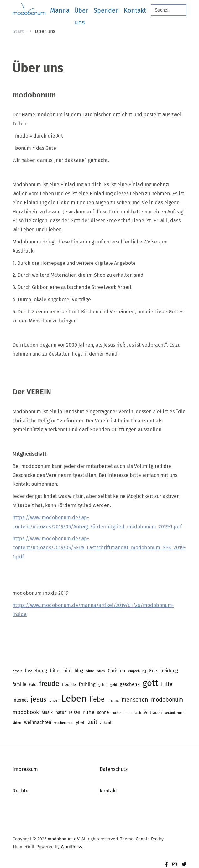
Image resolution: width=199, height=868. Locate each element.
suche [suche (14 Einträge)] (116, 713)
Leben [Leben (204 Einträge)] (74, 699)
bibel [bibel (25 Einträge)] (55, 671)
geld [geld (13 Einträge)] (114, 685)
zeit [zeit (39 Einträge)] (93, 722)
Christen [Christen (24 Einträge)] (117, 671)
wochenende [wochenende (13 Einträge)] (64, 723)
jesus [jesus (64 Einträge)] (39, 699)
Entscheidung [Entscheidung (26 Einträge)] (164, 671)
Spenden (106, 10)
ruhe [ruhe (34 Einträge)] (89, 712)
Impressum (25, 769)
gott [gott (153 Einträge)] (150, 683)
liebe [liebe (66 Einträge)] (97, 699)
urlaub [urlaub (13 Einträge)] (136, 713)
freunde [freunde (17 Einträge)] (69, 685)
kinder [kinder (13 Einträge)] (54, 701)
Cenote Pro (147, 839)
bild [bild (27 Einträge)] (68, 671)
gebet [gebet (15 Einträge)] (103, 685)
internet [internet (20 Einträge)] (20, 700)
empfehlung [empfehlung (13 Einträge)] (137, 671)
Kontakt (135, 10)
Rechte (21, 791)
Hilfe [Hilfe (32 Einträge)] (167, 684)
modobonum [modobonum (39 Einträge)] (167, 700)
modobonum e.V (63, 839)
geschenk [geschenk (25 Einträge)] (130, 684)
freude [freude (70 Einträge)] (49, 684)
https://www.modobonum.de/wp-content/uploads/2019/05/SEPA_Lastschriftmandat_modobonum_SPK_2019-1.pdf (99, 548)
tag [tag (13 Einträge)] (126, 713)
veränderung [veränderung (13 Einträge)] (174, 713)
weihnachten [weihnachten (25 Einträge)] (38, 722)
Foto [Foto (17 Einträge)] (33, 685)
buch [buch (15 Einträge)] (101, 671)
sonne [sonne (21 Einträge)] (103, 712)
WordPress (71, 847)
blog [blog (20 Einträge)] (79, 671)
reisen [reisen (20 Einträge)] (74, 712)
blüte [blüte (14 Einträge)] (90, 671)
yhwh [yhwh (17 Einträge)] (81, 722)
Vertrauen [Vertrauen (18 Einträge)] (153, 712)
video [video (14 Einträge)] (17, 723)
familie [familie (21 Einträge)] (19, 685)
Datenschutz (114, 769)
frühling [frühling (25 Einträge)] (87, 684)
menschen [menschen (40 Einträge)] (135, 700)
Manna (60, 10)
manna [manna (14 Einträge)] (113, 701)
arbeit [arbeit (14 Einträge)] (17, 671)
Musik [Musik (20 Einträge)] (47, 712)
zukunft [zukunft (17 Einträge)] (106, 722)
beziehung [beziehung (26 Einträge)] (36, 671)
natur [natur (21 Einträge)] (61, 712)
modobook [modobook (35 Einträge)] (26, 712)
